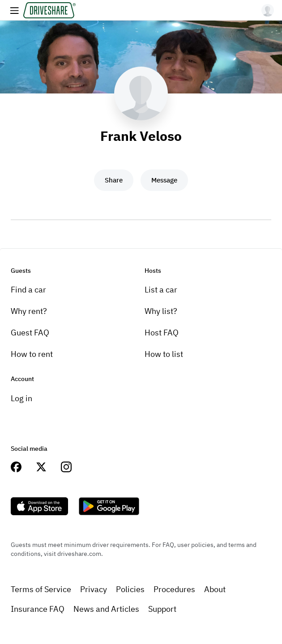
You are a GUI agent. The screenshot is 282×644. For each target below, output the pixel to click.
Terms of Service (41, 589)
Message (164, 180)
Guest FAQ (30, 333)
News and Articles (106, 609)
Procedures (174, 589)
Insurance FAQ (38, 609)
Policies (130, 589)
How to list (164, 354)
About (215, 589)
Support (162, 609)
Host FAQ (162, 333)
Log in (21, 398)
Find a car (28, 290)
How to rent (32, 354)
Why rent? (29, 311)
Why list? (161, 311)
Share (114, 180)
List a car (161, 290)
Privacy (94, 589)
